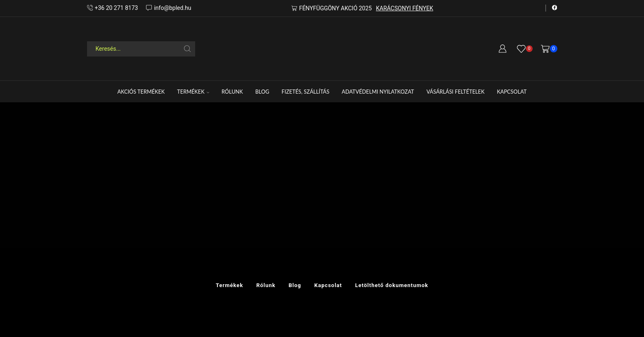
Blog (262, 92)
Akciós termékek (141, 92)
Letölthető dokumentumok (392, 285)
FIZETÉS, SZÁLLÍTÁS (306, 92)
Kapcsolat (512, 92)
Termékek (193, 92)
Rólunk (232, 92)
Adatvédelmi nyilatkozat (378, 92)
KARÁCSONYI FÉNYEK (405, 8)
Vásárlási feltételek (456, 92)
